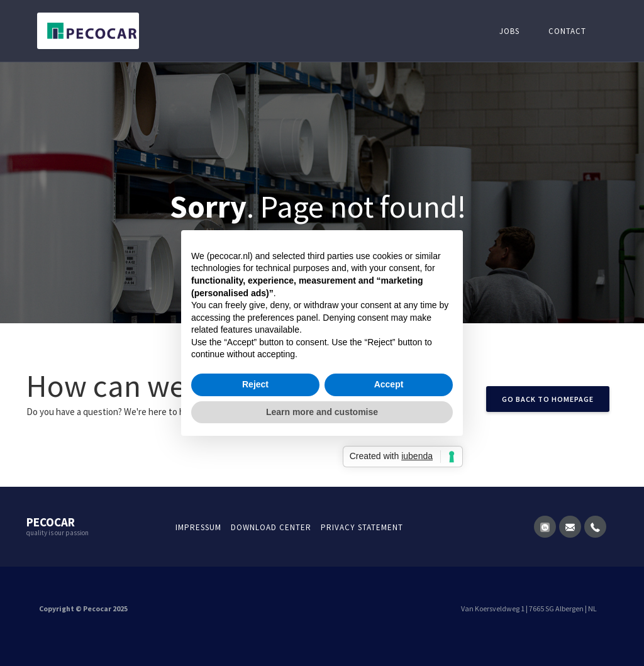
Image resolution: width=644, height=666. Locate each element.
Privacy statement (362, 527)
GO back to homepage (548, 399)
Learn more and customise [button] (322, 412)
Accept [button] (389, 384)
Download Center (271, 527)
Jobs (509, 31)
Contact (567, 31)
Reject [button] (255, 384)
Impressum (198, 527)
